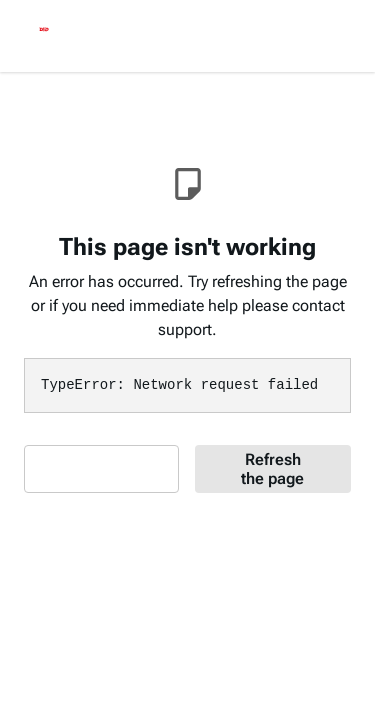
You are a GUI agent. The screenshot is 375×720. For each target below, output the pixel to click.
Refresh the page (272, 469)
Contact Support (93, 469)
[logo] (44, 32)
